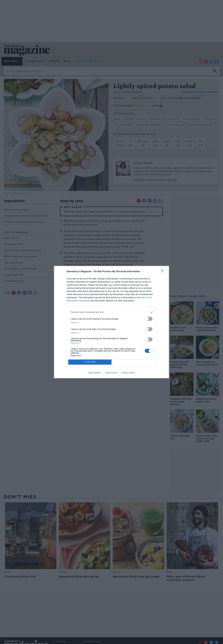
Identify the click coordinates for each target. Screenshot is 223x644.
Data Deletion (95, 373)
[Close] (163, 272)
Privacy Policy (128, 373)
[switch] (149, 319)
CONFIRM (90, 362)
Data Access (111, 373)
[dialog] (111, 322)
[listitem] (111, 312)
